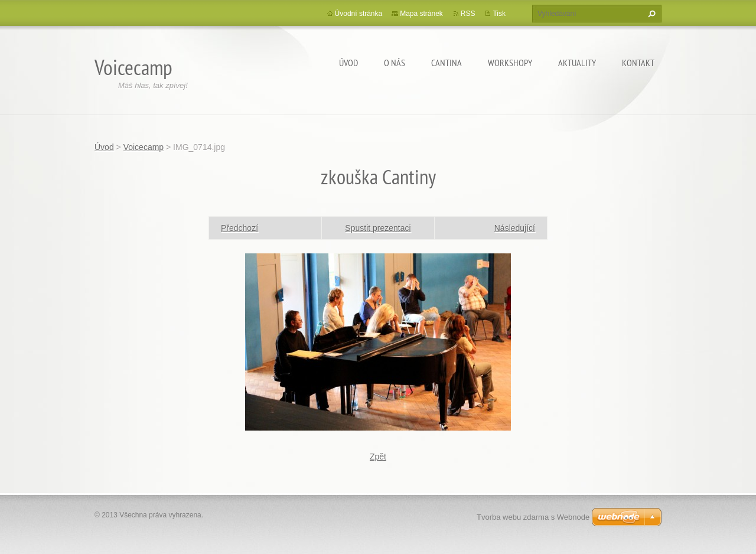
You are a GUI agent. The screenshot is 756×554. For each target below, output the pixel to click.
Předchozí (239, 228)
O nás (395, 63)
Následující (515, 228)
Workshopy (510, 63)
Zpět (378, 457)
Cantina (447, 63)
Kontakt (638, 63)
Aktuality (577, 63)
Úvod (348, 63)
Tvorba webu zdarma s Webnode (533, 517)
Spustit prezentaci (378, 228)
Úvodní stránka (359, 14)
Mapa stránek (421, 14)
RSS (468, 14)
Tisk (499, 14)
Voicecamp (144, 147)
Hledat (650, 14)
